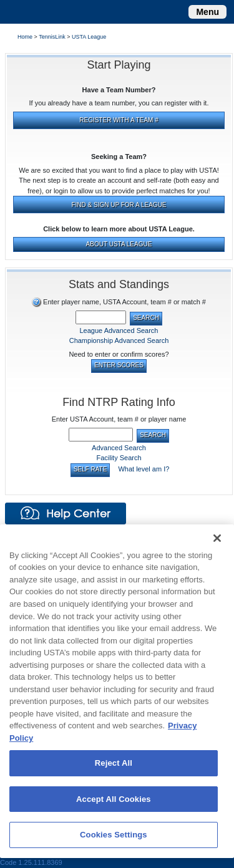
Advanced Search (119, 448)
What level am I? (144, 469)
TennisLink (52, 37)
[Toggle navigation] (207, 12)
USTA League (90, 37)
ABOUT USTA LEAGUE (119, 244)
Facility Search (119, 458)
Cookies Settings (114, 835)
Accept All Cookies (114, 799)
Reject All (114, 763)
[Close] (217, 538)
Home (25, 37)
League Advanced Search (119, 330)
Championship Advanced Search (119, 340)
